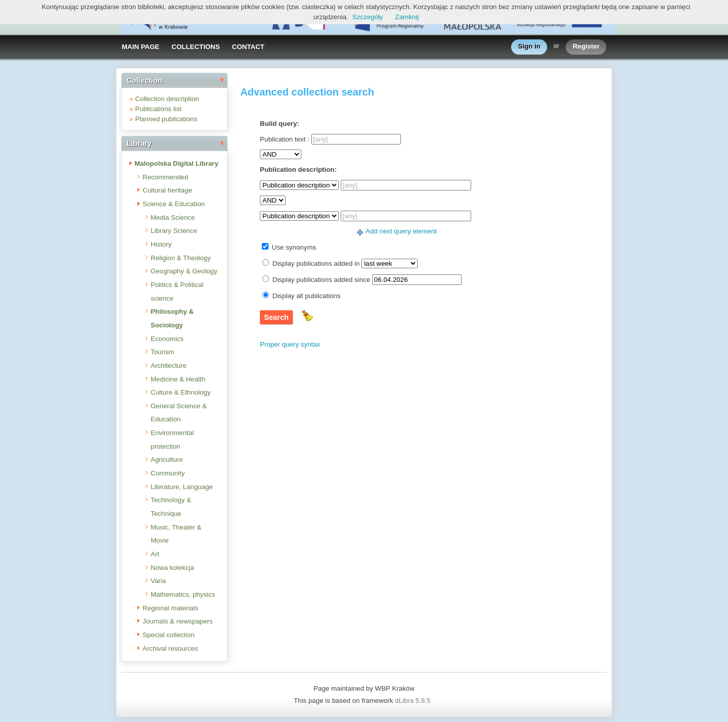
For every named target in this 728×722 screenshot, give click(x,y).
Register (586, 47)
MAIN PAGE (141, 47)
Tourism (163, 352)
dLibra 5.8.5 (414, 701)
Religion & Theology (181, 258)
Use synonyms (294, 247)
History (161, 244)
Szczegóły (368, 17)
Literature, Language (182, 487)
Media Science (173, 218)
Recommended (165, 177)
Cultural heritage (167, 190)
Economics (167, 339)
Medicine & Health (178, 379)
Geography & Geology (184, 271)
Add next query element (401, 231)
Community (168, 473)
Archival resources (170, 648)
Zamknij (407, 17)
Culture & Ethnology (181, 392)
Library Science (174, 231)
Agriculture (167, 460)
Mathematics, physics (183, 594)
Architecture (169, 366)
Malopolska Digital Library (176, 163)
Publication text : (285, 139)
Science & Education (174, 204)
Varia (158, 581)
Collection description (167, 99)
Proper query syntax (290, 344)
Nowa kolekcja (172, 568)
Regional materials (170, 608)
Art (155, 554)
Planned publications (166, 119)
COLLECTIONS (196, 47)
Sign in (529, 47)
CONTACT (248, 47)
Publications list (158, 109)
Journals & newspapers (178, 621)
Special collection (169, 635)
